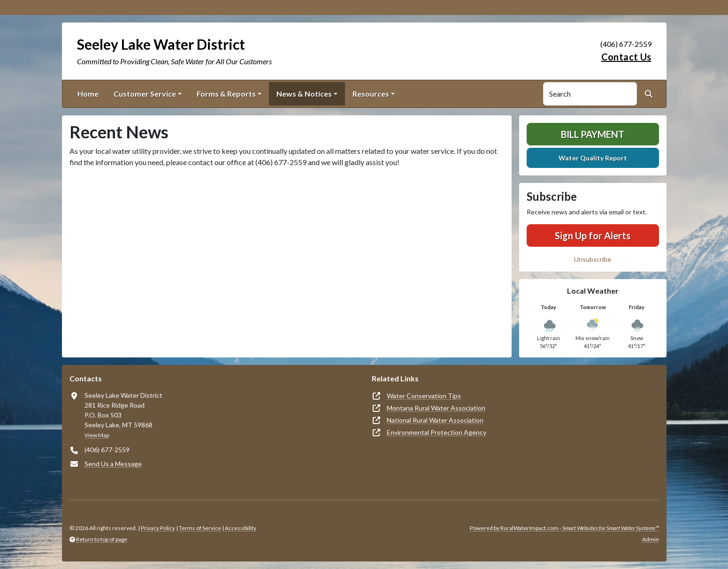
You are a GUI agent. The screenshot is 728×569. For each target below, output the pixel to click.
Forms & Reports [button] (226, 94)
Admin (651, 539)
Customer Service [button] (145, 94)
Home (88, 94)
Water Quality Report (593, 158)
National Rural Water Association (435, 420)
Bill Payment (593, 134)
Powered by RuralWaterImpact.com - (564, 528)
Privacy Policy (158, 528)
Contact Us (626, 57)
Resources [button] (371, 94)
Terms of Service (200, 528)
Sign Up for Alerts (593, 235)
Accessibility (241, 528)
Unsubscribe (593, 259)
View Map (97, 435)
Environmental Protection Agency (437, 432)
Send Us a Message (113, 464)
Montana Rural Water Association (436, 408)
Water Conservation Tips (424, 396)
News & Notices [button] (304, 94)
